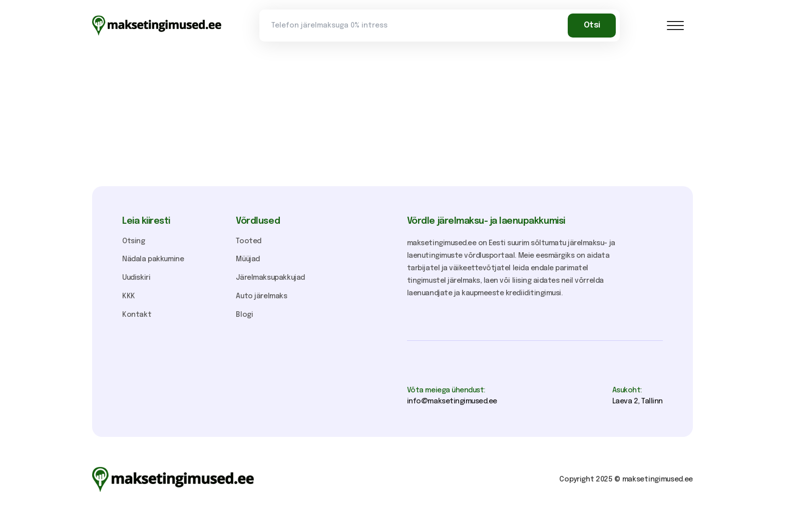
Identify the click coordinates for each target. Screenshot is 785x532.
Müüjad (248, 259)
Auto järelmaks (261, 296)
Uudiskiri (136, 278)
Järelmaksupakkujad (270, 278)
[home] (157, 26)
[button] (675, 26)
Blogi (244, 315)
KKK (129, 296)
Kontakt (137, 315)
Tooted (249, 241)
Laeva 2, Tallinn (638, 401)
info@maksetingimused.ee (452, 401)
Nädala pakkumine (153, 259)
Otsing (134, 241)
